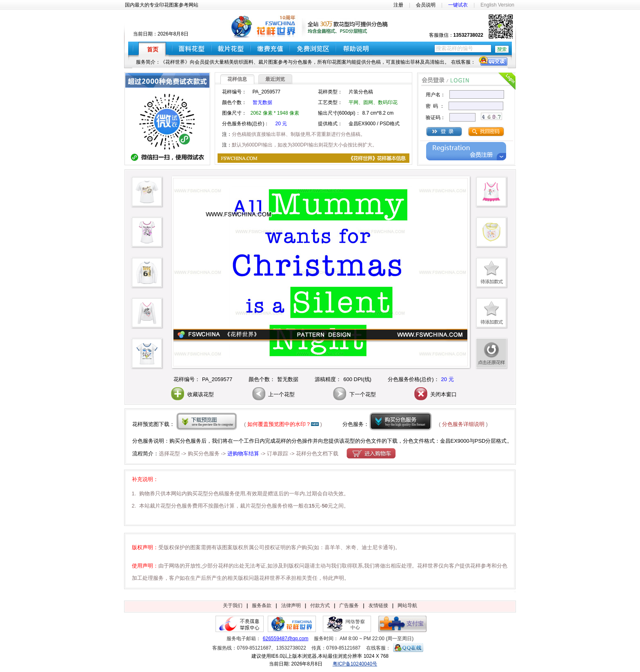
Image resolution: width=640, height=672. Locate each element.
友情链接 (378, 605)
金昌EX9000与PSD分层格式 (473, 441)
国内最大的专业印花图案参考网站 (162, 5)
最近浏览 (275, 79)
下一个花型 (354, 394)
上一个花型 (273, 394)
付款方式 (320, 605)
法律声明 (291, 605)
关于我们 (233, 605)
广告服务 (349, 605)
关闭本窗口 (435, 394)
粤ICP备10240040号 (355, 664)
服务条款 (262, 605)
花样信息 (237, 79)
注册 (398, 5)
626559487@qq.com (286, 639)
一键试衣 (458, 5)
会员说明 (426, 5)
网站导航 (407, 605)
